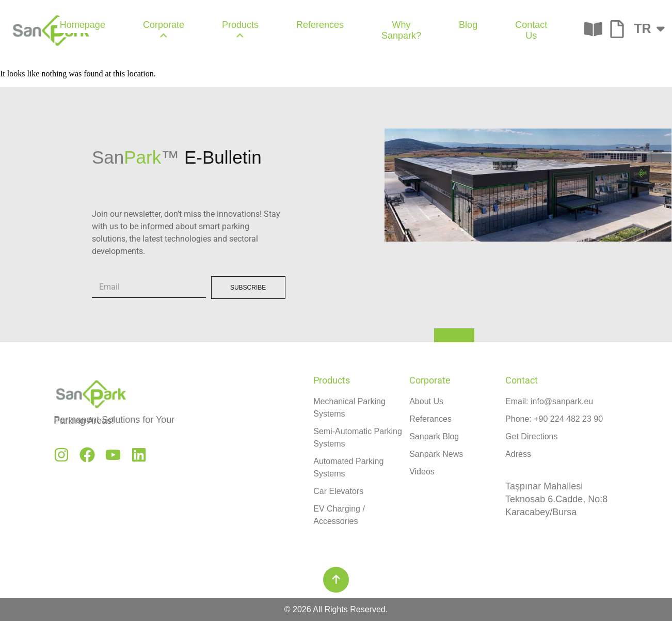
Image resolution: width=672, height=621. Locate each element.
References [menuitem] (320, 25)
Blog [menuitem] (468, 25)
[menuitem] (164, 30)
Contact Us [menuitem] (531, 30)
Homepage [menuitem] (83, 25)
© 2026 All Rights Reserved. (336, 609)
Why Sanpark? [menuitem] (401, 30)
